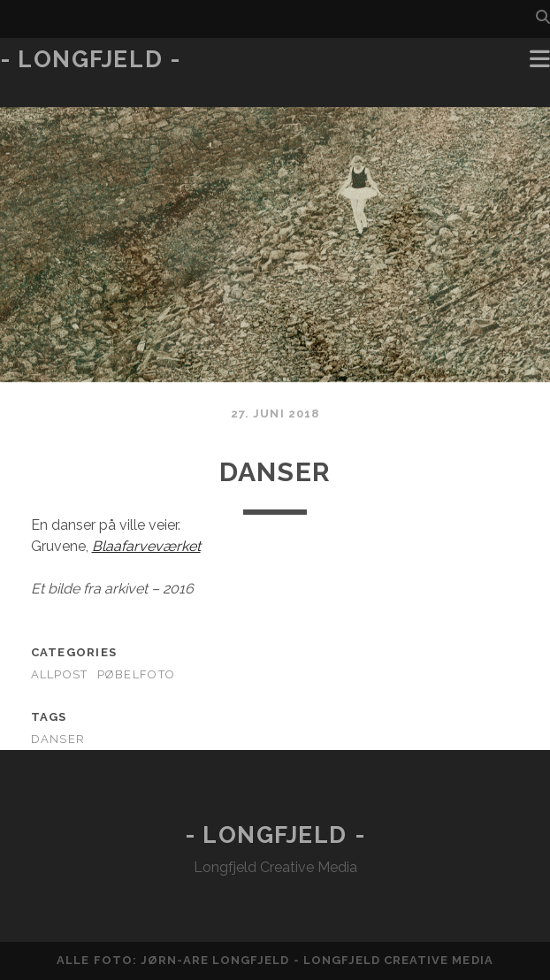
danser (58, 739)
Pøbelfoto (137, 674)
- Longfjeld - (90, 59)
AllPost (60, 674)
